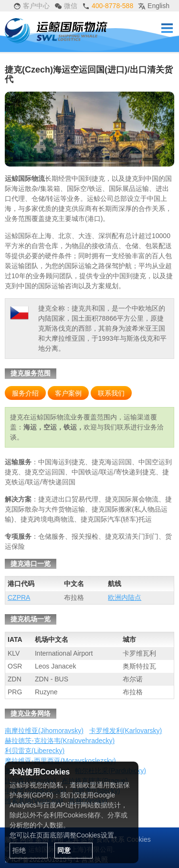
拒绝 (19, 850)
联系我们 (111, 393)
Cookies (139, 839)
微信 (66, 6)
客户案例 (68, 393)
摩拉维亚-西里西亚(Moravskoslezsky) (60, 761)
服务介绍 (25, 393)
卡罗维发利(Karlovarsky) (126, 731)
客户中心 (32, 6)
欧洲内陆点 (125, 597)
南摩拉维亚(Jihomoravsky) (44, 731)
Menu (167, 28)
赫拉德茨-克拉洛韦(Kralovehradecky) (60, 741)
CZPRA (19, 597)
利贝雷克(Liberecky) (35, 751)
